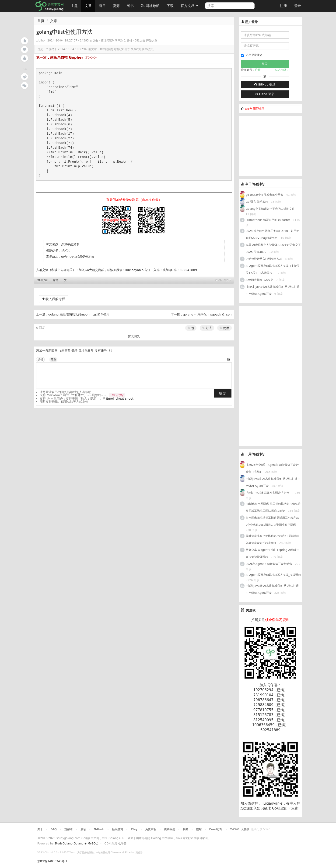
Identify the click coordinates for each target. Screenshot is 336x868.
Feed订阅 (216, 829)
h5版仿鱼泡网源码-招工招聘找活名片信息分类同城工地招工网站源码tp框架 (273, 507)
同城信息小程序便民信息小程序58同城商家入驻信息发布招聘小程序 (273, 539)
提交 (223, 393)
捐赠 (185, 829)
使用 (224, 328)
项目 (102, 6)
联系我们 (169, 829)
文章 (88, 6)
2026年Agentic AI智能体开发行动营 (269, 564)
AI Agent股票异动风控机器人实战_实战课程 (273, 575)
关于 (40, 829)
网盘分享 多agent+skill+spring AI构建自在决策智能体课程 (273, 553)
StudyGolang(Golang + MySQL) (76, 844)
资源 (116, 6)
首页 (41, 21)
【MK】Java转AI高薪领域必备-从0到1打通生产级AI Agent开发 (273, 290)
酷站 (199, 829)
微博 (56, 280)
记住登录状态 (252, 55)
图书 (130, 6)
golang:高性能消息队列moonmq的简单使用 (79, 314)
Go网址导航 (151, 5)
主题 (74, 6)
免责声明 (151, 829)
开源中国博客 (70, 244)
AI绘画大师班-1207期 (260, 280)
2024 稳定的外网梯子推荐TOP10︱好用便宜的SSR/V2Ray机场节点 (273, 234)
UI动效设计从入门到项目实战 (264, 259)
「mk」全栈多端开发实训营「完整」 (269, 493)
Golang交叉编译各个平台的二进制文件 (270, 209)
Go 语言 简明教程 (257, 202)
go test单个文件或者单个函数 (265, 195)
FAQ (54, 829)
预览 (53, 360)
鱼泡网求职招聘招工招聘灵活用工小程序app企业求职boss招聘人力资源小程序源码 (273, 521)
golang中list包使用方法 (77, 256)
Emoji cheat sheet (120, 399)
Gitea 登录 (265, 94)
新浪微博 (118, 829)
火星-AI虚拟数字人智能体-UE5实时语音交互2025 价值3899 (273, 248)
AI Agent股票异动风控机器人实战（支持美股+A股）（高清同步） (273, 269)
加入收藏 (42, 280)
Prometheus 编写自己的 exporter (268, 220)
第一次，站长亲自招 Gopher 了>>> (66, 58)
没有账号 (101, 351)
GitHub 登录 (265, 84)
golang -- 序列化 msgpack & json (207, 314)
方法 (207, 328)
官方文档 (189, 6)
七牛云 (122, 844)
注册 (283, 6)
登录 (297, 6)
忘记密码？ (282, 70)
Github (99, 829)
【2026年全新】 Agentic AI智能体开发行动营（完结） (272, 468)
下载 (170, 6)
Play (134, 829)
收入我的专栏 (54, 299)
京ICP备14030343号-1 (52, 861)
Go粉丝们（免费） (287, 808)
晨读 (83, 829)
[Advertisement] (274, 145)
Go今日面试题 (255, 109)
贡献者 (69, 829)
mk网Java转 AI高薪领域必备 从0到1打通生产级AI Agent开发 (273, 482)
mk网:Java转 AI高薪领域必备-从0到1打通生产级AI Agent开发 (272, 589)
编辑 (40, 360)
